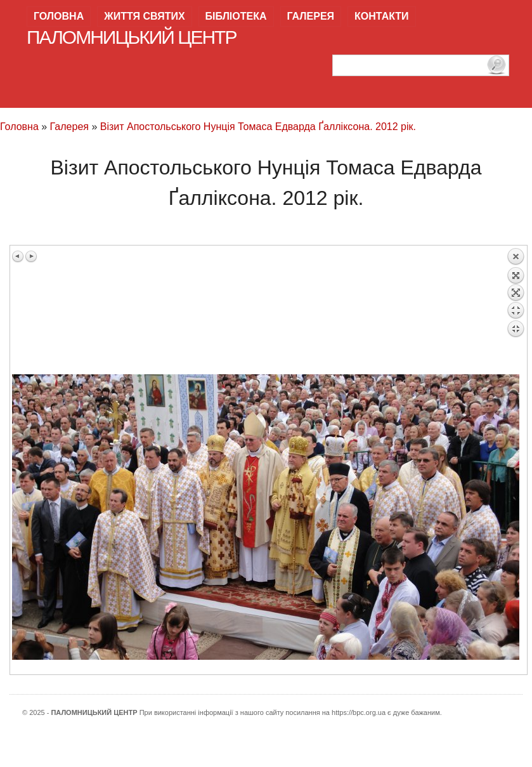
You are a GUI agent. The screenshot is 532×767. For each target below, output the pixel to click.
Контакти (382, 16)
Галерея (311, 16)
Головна (59, 16)
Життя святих (144, 16)
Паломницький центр (132, 37)
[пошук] (421, 65)
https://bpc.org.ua (359, 712)
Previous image (18, 256)
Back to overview (516, 311)
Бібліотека (236, 16)
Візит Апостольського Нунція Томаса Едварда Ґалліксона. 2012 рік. (258, 127)
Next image (31, 256)
